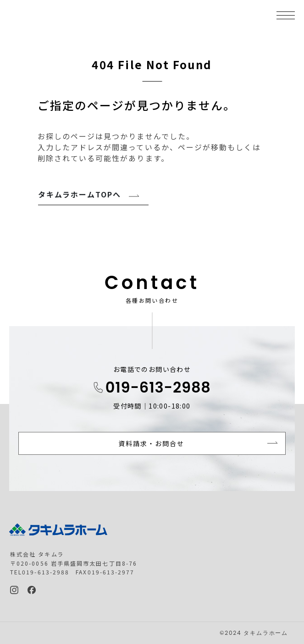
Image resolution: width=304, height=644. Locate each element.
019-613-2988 (158, 387)
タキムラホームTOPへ (80, 194)
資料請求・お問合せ (152, 443)
